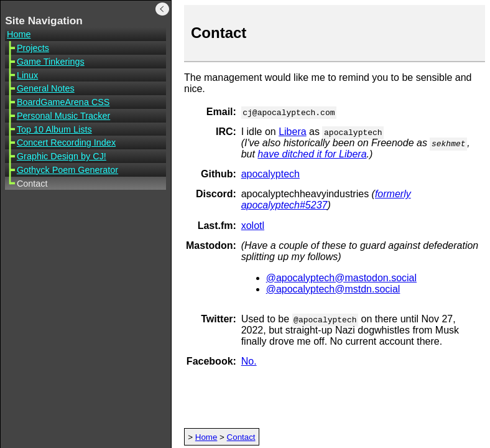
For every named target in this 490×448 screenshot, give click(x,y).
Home (19, 34)
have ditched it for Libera (312, 154)
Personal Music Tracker (63, 116)
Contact (241, 437)
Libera (292, 132)
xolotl (253, 226)
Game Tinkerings (51, 62)
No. (249, 361)
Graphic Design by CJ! (62, 156)
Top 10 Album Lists (54, 129)
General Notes (46, 88)
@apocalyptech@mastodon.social (341, 278)
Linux (27, 75)
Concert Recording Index (66, 142)
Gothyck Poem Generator (67, 170)
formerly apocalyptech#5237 (326, 199)
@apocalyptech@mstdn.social (333, 289)
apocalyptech (270, 174)
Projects (33, 48)
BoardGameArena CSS (63, 102)
